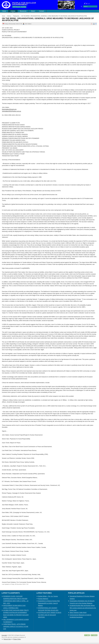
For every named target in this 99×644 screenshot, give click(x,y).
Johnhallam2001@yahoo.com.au (11, 111)
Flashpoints (16, 16)
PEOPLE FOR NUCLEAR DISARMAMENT (24, 4)
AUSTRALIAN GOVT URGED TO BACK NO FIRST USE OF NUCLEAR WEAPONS (50, 615)
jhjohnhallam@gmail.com (9, 109)
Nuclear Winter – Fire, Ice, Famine (48, 596)
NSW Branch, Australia (19, 7)
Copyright (4, 635)
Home (4, 16)
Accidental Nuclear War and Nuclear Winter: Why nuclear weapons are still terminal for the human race (83, 608)
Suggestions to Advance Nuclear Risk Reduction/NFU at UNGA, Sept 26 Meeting (49, 603)
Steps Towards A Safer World (78, 613)
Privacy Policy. (17, 639)
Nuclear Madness (43, 599)
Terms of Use (7, 639)
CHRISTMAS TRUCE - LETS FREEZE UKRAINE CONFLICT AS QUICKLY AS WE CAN (16, 626)
